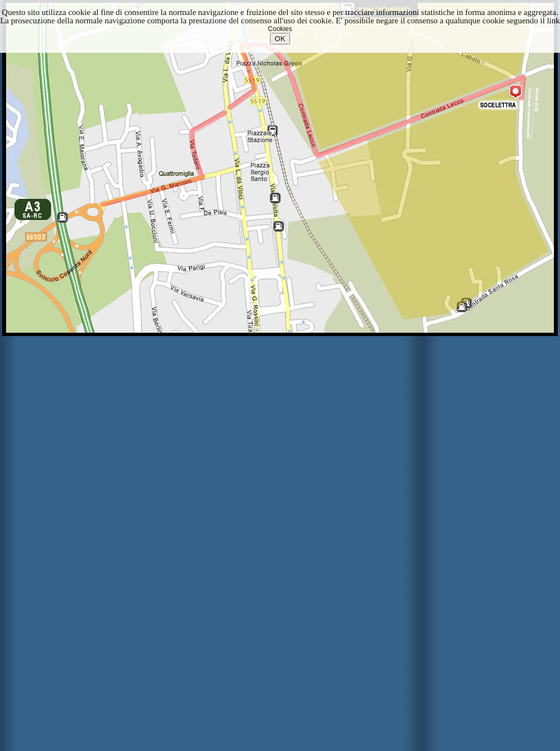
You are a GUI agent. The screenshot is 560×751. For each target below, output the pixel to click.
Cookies (280, 29)
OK (280, 39)
